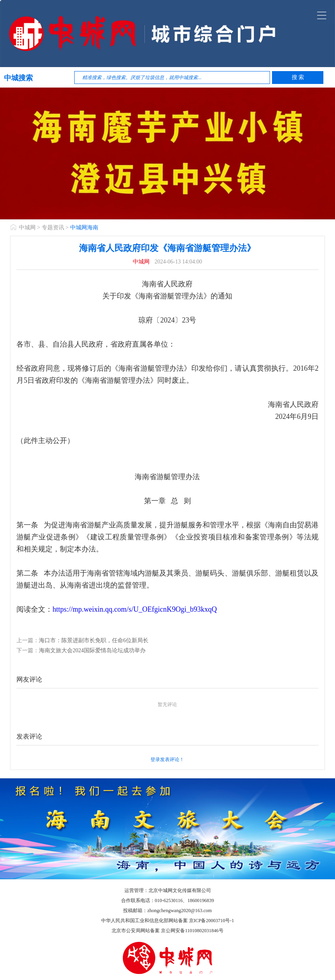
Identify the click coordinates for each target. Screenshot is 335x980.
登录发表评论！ (167, 759)
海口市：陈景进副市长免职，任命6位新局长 (94, 640)
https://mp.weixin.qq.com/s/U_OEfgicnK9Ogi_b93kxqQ (135, 609)
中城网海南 (84, 228)
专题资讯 (53, 228)
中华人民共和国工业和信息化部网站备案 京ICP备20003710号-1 (168, 921)
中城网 (27, 228)
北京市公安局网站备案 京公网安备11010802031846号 (167, 931)
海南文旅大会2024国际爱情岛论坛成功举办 (92, 650)
